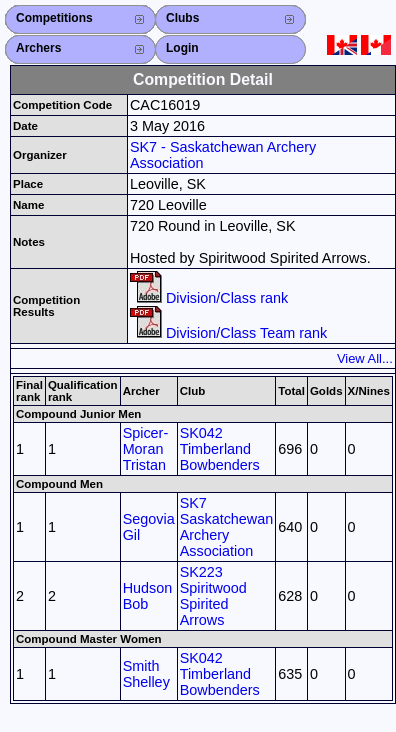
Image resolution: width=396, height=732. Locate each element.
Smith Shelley (146, 674)
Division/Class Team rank (228, 333)
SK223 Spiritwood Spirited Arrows (213, 596)
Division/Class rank (209, 298)
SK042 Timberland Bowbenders (220, 449)
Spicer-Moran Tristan (146, 449)
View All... (365, 358)
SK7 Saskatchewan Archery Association (227, 527)
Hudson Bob (148, 596)
